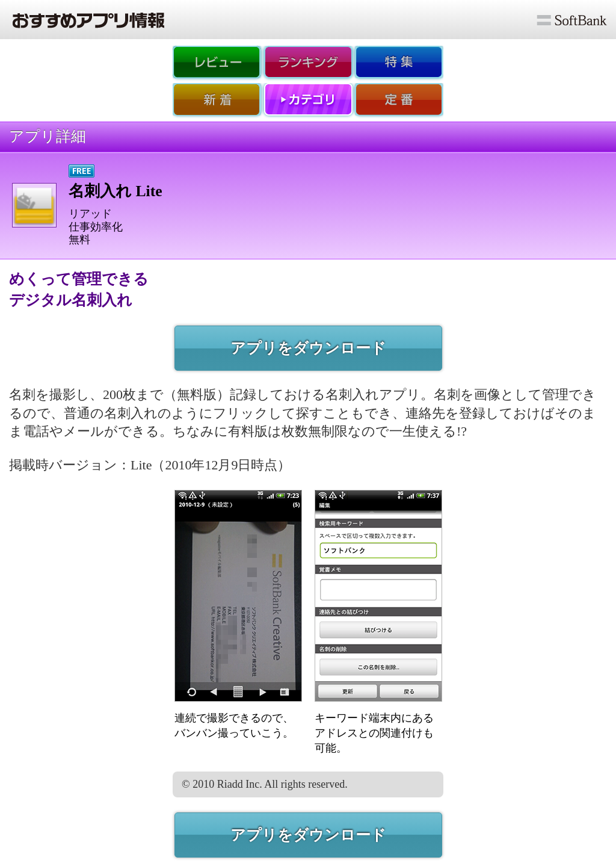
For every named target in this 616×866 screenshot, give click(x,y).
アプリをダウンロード (308, 348)
